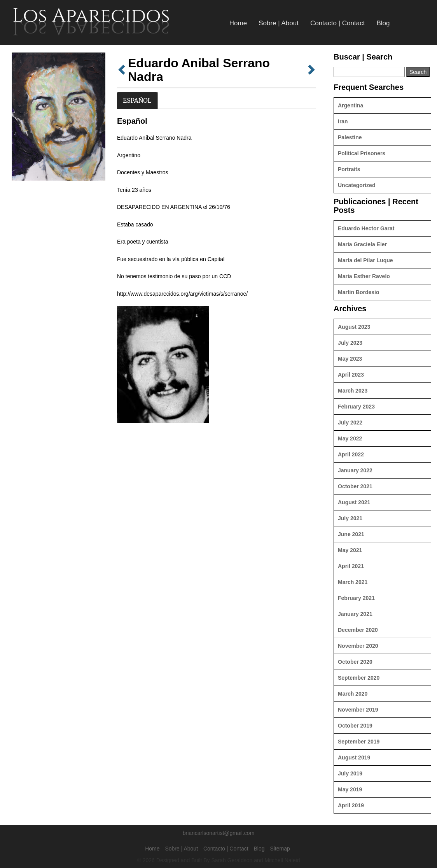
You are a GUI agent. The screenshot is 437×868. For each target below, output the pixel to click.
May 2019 (350, 789)
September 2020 (359, 678)
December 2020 (358, 630)
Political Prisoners (362, 153)
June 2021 (351, 534)
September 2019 (359, 742)
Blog (383, 23)
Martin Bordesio (359, 292)
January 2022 (355, 470)
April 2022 (351, 454)
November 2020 (358, 646)
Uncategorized (357, 185)
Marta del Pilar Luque (365, 260)
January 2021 (355, 614)
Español (137, 100)
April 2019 (351, 805)
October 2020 (355, 662)
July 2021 (350, 518)
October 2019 (355, 726)
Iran (343, 121)
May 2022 (350, 438)
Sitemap (280, 849)
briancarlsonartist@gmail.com (219, 833)
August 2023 (354, 327)
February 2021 (356, 598)
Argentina (350, 105)
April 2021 (351, 566)
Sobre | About (279, 23)
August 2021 (354, 502)
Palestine (350, 137)
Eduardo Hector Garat (366, 228)
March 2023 (353, 391)
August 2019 (354, 758)
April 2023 (351, 375)
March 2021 (353, 582)
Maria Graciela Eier (362, 244)
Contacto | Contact (338, 23)
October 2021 (355, 486)
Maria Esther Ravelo (364, 276)
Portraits (349, 169)
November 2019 (358, 710)
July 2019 (350, 773)
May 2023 (350, 359)
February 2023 (356, 407)
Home (238, 23)
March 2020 (353, 694)
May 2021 (350, 550)
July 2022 (350, 423)
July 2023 (350, 343)
